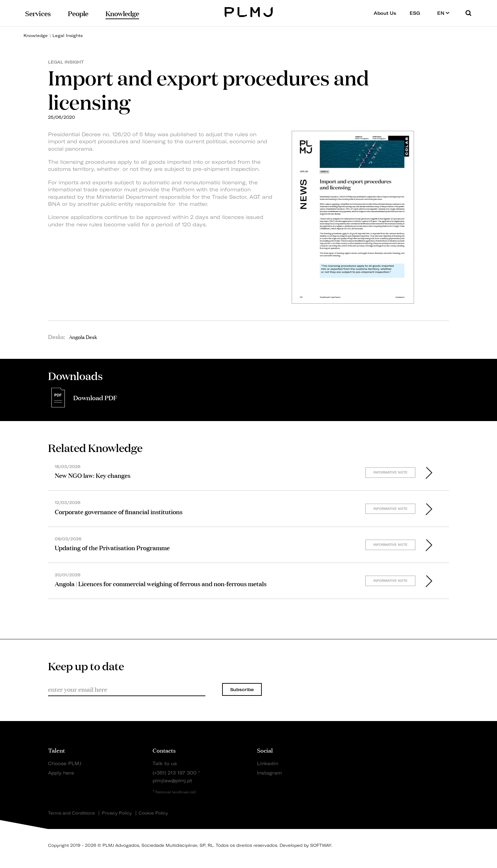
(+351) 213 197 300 (175, 773)
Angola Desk (83, 337)
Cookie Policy (153, 813)
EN (443, 13)
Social (265, 750)
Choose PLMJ (65, 763)
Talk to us (165, 763)
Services (38, 13)
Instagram (270, 773)
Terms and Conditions (71, 813)
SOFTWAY (321, 845)
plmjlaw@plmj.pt (172, 780)
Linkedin (268, 763)
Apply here (61, 773)
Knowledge (36, 35)
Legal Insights (68, 35)
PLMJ (248, 11)
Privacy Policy (117, 813)
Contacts (164, 750)
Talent (56, 750)
